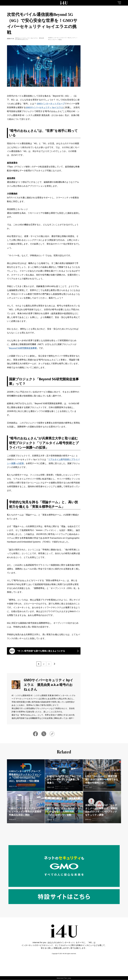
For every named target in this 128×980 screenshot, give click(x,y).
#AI (18, 822)
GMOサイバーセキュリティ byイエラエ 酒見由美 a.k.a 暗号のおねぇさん (29, 39)
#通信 (60, 39)
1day (94, 20)
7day (105, 20)
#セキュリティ (72, 38)
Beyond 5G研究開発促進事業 (23, 348)
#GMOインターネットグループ (57, 38)
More (105, 108)
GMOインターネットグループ (51, 104)
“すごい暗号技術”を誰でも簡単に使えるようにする (41, 651)
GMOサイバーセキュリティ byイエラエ (44, 107)
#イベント (21, 790)
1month (116, 20)
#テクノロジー (52, 39)
